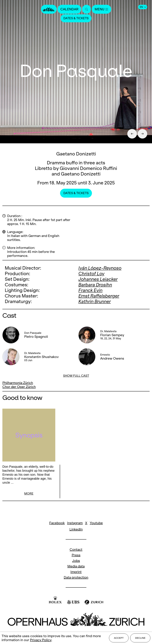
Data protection (76, 578)
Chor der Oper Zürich (19, 387)
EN (143, 7)
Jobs (76, 561)
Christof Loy (91, 274)
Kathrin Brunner (95, 301)
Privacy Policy (41, 640)
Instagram (75, 523)
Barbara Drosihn (95, 285)
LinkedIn (76, 530)
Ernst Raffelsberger (99, 296)
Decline (140, 638)
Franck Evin (90, 290)
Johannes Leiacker (98, 279)
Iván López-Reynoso (100, 268)
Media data (76, 567)
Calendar (69, 9)
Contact (76, 550)
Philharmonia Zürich (18, 383)
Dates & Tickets (76, 18)
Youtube (96, 523)
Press (76, 556)
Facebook (57, 523)
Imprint (76, 572)
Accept (119, 638)
